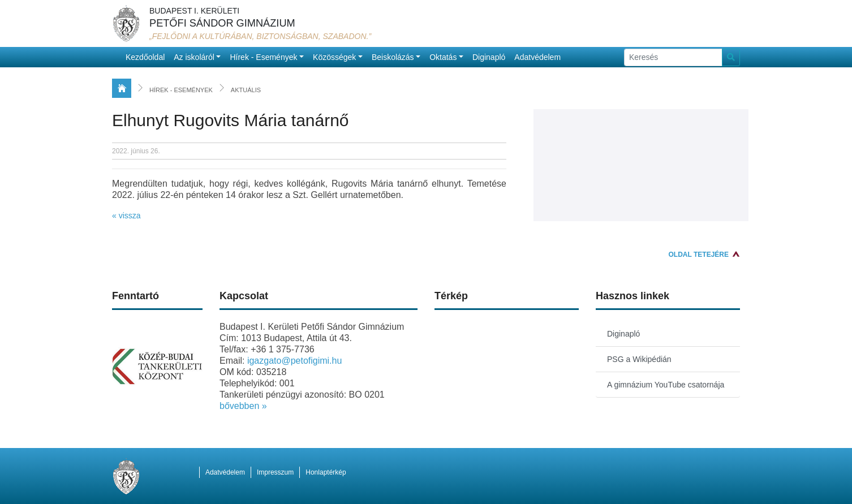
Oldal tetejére (699, 255)
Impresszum (275, 472)
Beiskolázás (393, 57)
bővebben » (243, 406)
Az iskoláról (194, 57)
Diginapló (489, 57)
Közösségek (334, 57)
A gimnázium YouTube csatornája (666, 385)
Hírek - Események (263, 57)
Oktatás (443, 57)
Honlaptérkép (326, 472)
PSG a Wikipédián (639, 359)
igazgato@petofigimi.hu (294, 361)
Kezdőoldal (145, 57)
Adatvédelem (537, 57)
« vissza (126, 216)
